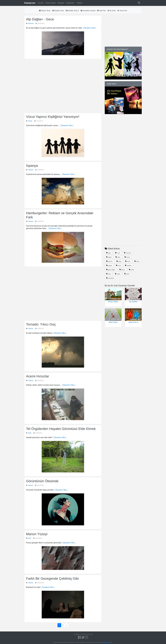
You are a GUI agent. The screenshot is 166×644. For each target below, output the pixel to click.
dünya (122, 270)
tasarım (109, 261)
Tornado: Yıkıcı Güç (41, 324)
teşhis (118, 274)
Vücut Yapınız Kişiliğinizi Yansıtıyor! (53, 117)
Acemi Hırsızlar (38, 376)
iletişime (106, 642)
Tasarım (31, 485)
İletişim (80, 3)
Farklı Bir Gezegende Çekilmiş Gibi (52, 579)
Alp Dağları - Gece (40, 19)
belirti (127, 274)
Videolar (31, 170)
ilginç (109, 253)
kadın (137, 261)
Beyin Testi (45, 11)
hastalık (128, 265)
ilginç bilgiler (111, 270)
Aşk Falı (101, 11)
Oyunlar (41, 3)
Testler (30, 121)
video (118, 257)
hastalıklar (110, 278)
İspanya (32, 166)
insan (118, 253)
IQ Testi (112, 11)
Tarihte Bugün (51, 3)
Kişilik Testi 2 (72, 11)
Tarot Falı (122, 11)
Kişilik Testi (58, 11)
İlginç (30, 433)
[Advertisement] (63, 86)
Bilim (30, 538)
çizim (109, 274)
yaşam (109, 265)
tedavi (132, 270)
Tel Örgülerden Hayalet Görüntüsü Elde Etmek (61, 429)
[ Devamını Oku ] (89, 28)
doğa (119, 261)
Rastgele (61, 3)
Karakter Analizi (88, 11)
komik (127, 257)
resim (128, 261)
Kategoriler (70, 3)
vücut (118, 265)
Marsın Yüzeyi (37, 534)
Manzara (31, 23)
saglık (109, 257)
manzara (128, 253)
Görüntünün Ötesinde (42, 481)
